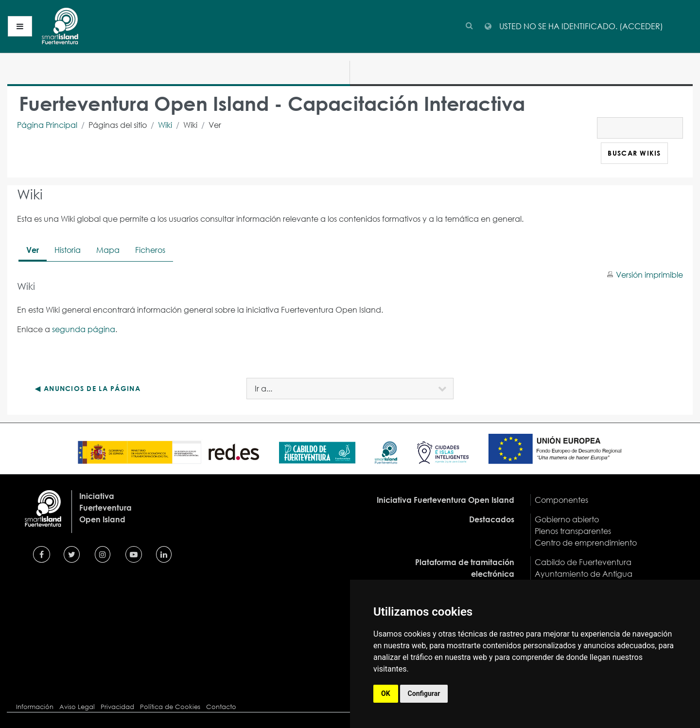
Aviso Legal (77, 707)
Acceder (641, 26)
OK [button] (386, 693)
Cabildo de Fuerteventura (583, 562)
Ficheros (150, 250)
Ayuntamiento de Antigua (584, 574)
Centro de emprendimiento (586, 542)
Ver (33, 250)
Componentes (561, 500)
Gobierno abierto (567, 519)
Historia (68, 250)
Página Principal (47, 125)
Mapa (108, 250)
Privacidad (117, 707)
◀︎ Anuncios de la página (87, 388)
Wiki (165, 125)
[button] (469, 24)
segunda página (84, 329)
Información (35, 707)
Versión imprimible (649, 275)
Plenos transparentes (573, 531)
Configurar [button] (424, 693)
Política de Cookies (170, 707)
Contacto (221, 707)
